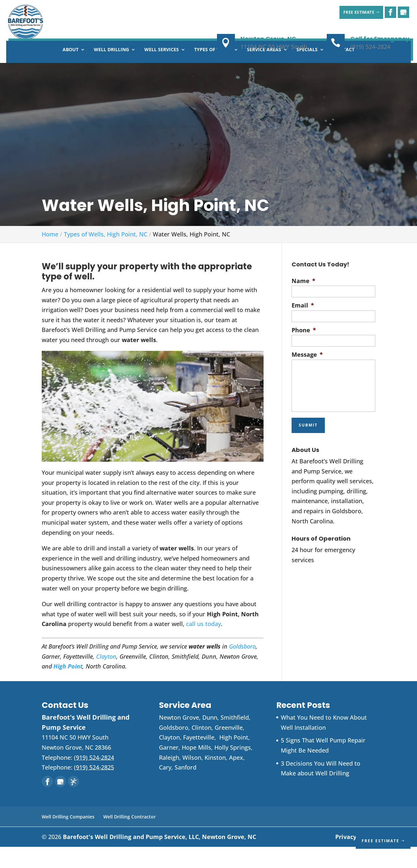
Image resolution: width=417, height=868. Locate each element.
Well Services (162, 71)
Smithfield (235, 739)
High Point (68, 687)
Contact (344, 71)
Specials (307, 71)
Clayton (106, 678)
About (71, 71)
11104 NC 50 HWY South (274, 47)
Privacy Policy (355, 858)
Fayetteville (199, 758)
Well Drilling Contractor (129, 838)
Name (303, 302)
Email (303, 327)
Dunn (210, 739)
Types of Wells (213, 71)
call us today (203, 645)
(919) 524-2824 (370, 47)
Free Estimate (353, 12)
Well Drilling (111, 71)
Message (307, 376)
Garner (169, 769)
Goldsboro (242, 667)
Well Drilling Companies (68, 838)
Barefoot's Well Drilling (159, 858)
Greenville (229, 749)
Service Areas (264, 71)
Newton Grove (179, 739)
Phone (304, 351)
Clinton (201, 749)
